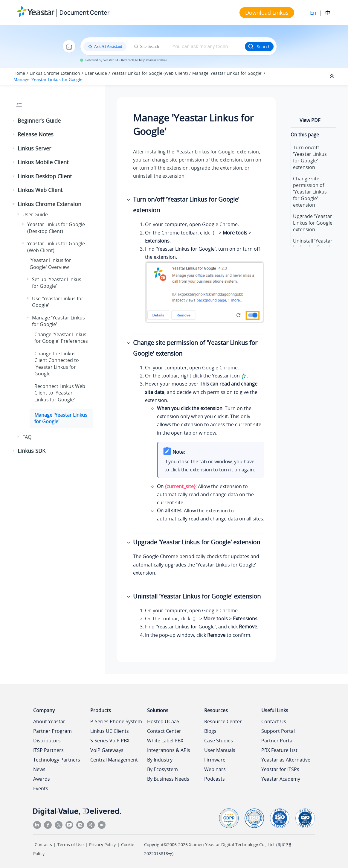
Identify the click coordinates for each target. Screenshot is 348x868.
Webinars (215, 769)
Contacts (43, 845)
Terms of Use (71, 845)
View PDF (310, 120)
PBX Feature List (279, 750)
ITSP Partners (48, 750)
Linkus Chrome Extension (55, 73)
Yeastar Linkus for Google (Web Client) (150, 73)
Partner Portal (277, 741)
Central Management (114, 760)
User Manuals (220, 750)
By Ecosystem (162, 769)
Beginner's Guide (39, 121)
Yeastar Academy (281, 779)
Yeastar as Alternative (286, 760)
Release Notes (36, 134)
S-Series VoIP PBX (110, 741)
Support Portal (278, 731)
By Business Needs (168, 779)
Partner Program (52, 731)
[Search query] (206, 46)
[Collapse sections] (332, 76)
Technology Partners (57, 760)
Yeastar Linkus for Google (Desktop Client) (56, 228)
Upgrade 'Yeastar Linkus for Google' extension (313, 223)
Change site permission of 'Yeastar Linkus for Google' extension (310, 192)
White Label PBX (165, 741)
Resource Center (223, 721)
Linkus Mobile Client (43, 162)
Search (259, 46)
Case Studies (219, 741)
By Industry (160, 760)
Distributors (47, 741)
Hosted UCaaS (163, 721)
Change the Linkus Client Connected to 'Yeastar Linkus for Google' (57, 364)
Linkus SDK (32, 451)
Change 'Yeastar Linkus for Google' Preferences (61, 338)
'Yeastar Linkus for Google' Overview (50, 264)
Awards (42, 779)
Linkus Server (34, 148)
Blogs (210, 731)
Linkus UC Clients (110, 731)
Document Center (84, 12)
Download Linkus (267, 13)
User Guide (96, 73)
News (39, 769)
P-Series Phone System (116, 721)
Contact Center (164, 731)
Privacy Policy (102, 845)
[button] (14, 121)
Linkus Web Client (40, 190)
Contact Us (274, 721)
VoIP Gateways (107, 750)
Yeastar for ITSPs (280, 769)
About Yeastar (49, 721)
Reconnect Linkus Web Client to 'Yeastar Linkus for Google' (60, 393)
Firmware (215, 760)
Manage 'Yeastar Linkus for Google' (227, 73)
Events (41, 788)
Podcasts (215, 779)
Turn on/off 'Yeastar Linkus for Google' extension (310, 157)
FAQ (27, 437)
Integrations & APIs (169, 750)
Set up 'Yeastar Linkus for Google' (57, 283)
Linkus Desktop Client (45, 176)
